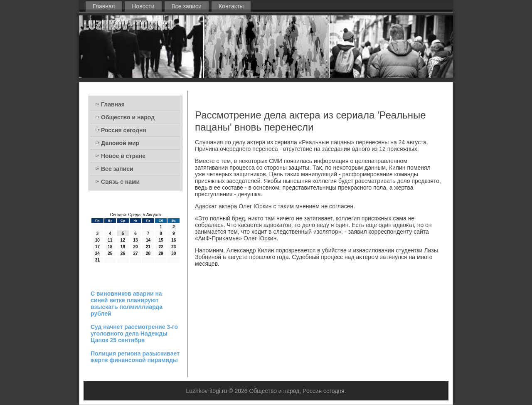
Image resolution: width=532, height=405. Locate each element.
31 (97, 260)
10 (97, 240)
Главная (104, 6)
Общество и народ (128, 117)
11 (110, 240)
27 (135, 253)
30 (174, 253)
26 (123, 253)
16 (174, 240)
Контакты (231, 6)
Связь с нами (120, 182)
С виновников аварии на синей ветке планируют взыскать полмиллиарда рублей (127, 304)
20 (135, 247)
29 (161, 253)
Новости (143, 6)
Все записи (187, 6)
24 (97, 253)
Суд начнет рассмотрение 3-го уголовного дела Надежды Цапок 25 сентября (134, 333)
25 (110, 253)
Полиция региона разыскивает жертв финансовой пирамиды (135, 357)
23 (174, 247)
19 (123, 247)
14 (148, 240)
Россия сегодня (124, 130)
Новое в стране (123, 156)
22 (161, 247)
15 (161, 240)
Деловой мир (120, 143)
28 (148, 253)
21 (148, 247)
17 (97, 247)
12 (123, 240)
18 (110, 247)
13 (135, 240)
